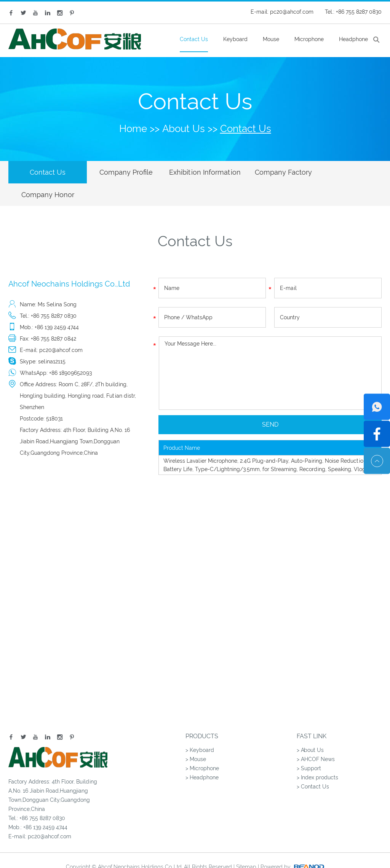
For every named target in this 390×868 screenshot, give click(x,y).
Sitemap (246, 845)
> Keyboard (200, 728)
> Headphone (202, 755)
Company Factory (269, 172)
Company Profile (120, 172)
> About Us (310, 728)
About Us (184, 129)
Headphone (353, 39)
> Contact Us (313, 764)
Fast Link (312, 714)
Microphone (309, 39)
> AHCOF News (316, 737)
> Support (309, 746)
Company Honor (343, 172)
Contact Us (194, 39)
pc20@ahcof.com (292, 12)
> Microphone (202, 746)
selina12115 (52, 339)
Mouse (271, 39)
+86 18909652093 (70, 351)
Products (202, 714)
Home (133, 129)
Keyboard (235, 39)
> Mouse (196, 737)
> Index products (317, 755)
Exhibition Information (194, 172)
